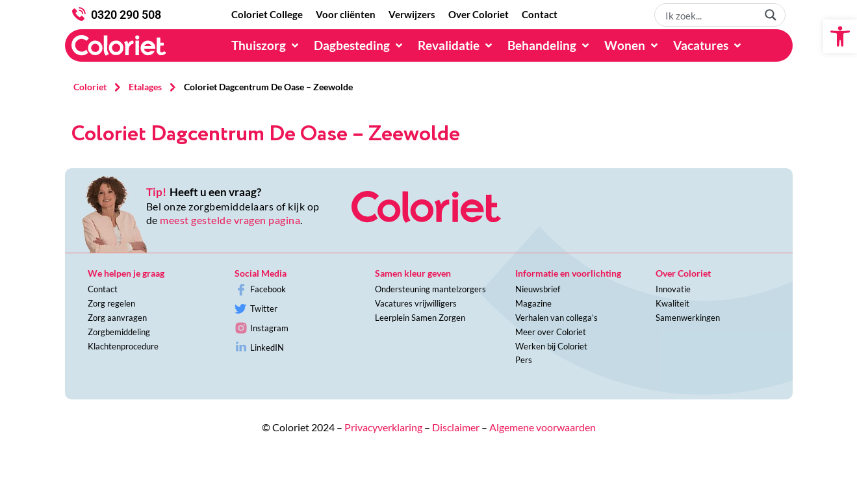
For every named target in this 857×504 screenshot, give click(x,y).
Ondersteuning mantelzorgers (430, 289)
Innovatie (673, 289)
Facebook (268, 289)
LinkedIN (267, 347)
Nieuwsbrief (538, 289)
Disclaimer (456, 427)
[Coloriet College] (267, 15)
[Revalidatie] (456, 45)
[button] (840, 36)
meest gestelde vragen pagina (230, 220)
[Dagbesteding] (359, 45)
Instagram (269, 328)
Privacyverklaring (383, 427)
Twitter (264, 309)
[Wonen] (632, 45)
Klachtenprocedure (123, 346)
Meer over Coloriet (551, 332)
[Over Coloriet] (479, 15)
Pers (524, 360)
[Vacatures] (708, 45)
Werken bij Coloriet (551, 346)
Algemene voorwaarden (543, 427)
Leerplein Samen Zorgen (420, 318)
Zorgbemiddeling (119, 332)
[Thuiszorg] (266, 45)
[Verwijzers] (412, 15)
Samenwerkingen (688, 318)
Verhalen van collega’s (556, 318)
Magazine (533, 303)
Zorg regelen (111, 303)
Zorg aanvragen (117, 318)
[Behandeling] (549, 45)
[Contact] (540, 15)
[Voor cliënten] (346, 15)
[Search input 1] (710, 15)
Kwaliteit (672, 303)
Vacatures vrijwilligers (416, 303)
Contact (103, 289)
